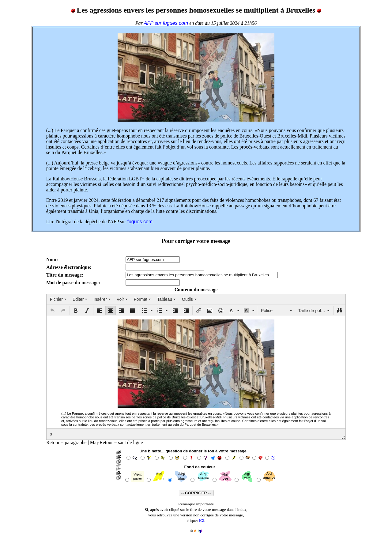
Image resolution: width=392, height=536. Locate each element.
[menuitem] (58, 299)
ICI (202, 521)
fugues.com (140, 222)
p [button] (51, 434)
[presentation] (58, 299)
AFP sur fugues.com (166, 23)
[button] (52, 311)
